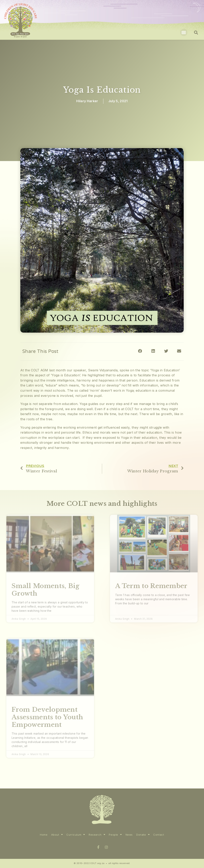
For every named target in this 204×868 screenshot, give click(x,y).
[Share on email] (179, 351)
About (57, 835)
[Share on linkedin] (153, 351)
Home (44, 835)
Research (97, 835)
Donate (143, 835)
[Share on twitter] (166, 351)
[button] (184, 32)
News (129, 835)
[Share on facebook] (140, 351)
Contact (159, 835)
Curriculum (76, 835)
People (115, 835)
